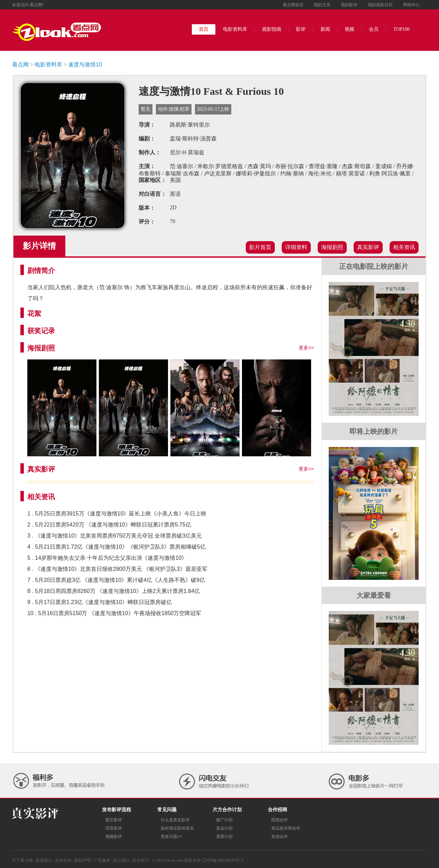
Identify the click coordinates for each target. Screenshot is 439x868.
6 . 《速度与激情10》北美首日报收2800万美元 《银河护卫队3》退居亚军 (117, 569)
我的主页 (322, 5)
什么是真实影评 (175, 820)
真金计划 (224, 828)
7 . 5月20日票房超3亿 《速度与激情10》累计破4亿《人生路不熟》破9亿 (116, 580)
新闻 (325, 29)
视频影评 (114, 837)
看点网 (20, 65)
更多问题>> (171, 837)
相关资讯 (404, 247)
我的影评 (349, 5)
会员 (374, 29)
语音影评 (114, 828)
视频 (349, 29)
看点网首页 (293, 5)
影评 (301, 29)
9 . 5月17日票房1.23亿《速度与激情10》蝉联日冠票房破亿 (100, 602)
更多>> (306, 348)
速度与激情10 (85, 65)
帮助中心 (411, 5)
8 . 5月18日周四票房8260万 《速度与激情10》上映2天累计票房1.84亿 (114, 591)
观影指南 (272, 29)
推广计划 (224, 820)
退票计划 (224, 837)
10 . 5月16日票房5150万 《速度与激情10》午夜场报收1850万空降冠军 (114, 613)
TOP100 (401, 29)
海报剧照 (332, 247)
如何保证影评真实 (177, 828)
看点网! (36, 5)
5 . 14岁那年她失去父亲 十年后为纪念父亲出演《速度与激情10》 (107, 558)
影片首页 (260, 247)
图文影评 (114, 820)
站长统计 (141, 860)
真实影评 (368, 247)
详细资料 (296, 247)
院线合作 (280, 820)
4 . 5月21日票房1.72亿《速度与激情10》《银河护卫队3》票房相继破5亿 (116, 547)
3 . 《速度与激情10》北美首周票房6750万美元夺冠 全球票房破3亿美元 (115, 536)
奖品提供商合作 (286, 828)
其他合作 (280, 837)
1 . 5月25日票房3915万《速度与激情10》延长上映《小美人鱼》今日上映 (117, 514)
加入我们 (121, 860)
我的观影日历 (380, 5)
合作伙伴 (63, 860)
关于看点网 (22, 860)
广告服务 (102, 860)
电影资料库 (235, 29)
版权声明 (83, 860)
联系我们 (44, 860)
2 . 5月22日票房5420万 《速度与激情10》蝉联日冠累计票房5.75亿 (109, 525)
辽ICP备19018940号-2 (223, 860)
